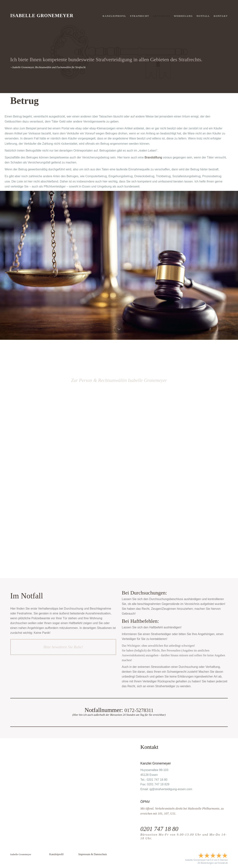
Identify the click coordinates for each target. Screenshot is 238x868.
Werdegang (183, 16)
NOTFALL (203, 16)
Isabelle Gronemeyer (42, 16)
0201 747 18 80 (162, 828)
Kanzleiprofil (114, 16)
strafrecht (140, 16)
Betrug (24, 101)
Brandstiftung (153, 157)
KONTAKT (221, 16)
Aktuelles (161, 16)
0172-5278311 (139, 710)
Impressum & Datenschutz (93, 854)
